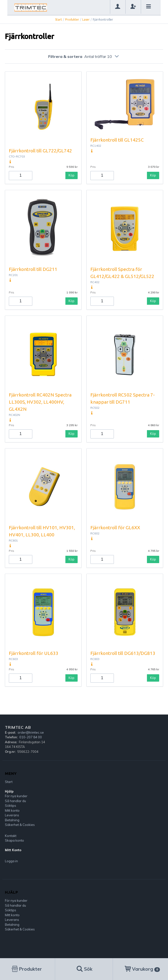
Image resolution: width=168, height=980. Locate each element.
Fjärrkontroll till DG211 (33, 269)
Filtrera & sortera (84, 56)
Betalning (12, 820)
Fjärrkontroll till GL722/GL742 (40, 151)
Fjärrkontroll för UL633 (34, 653)
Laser (86, 20)
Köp (72, 175)
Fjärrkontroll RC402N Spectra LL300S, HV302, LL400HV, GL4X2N (40, 402)
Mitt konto (12, 810)
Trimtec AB (18, 727)
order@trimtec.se (31, 732)
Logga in (11, 861)
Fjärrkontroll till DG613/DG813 (123, 653)
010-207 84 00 (31, 737)
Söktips (11, 806)
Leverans (12, 815)
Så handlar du (15, 801)
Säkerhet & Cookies (20, 825)
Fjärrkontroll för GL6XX (115, 528)
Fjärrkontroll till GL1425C (117, 140)
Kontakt (11, 836)
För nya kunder (16, 796)
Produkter (72, 20)
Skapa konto (14, 840)
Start (59, 20)
